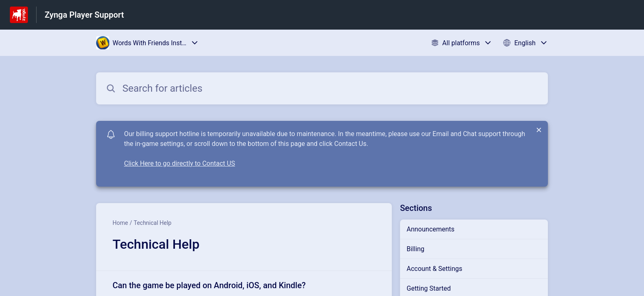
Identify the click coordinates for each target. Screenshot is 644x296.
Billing (415, 249)
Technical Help (152, 223)
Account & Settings (435, 269)
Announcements (431, 229)
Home (120, 223)
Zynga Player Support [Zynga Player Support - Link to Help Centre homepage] (84, 15)
